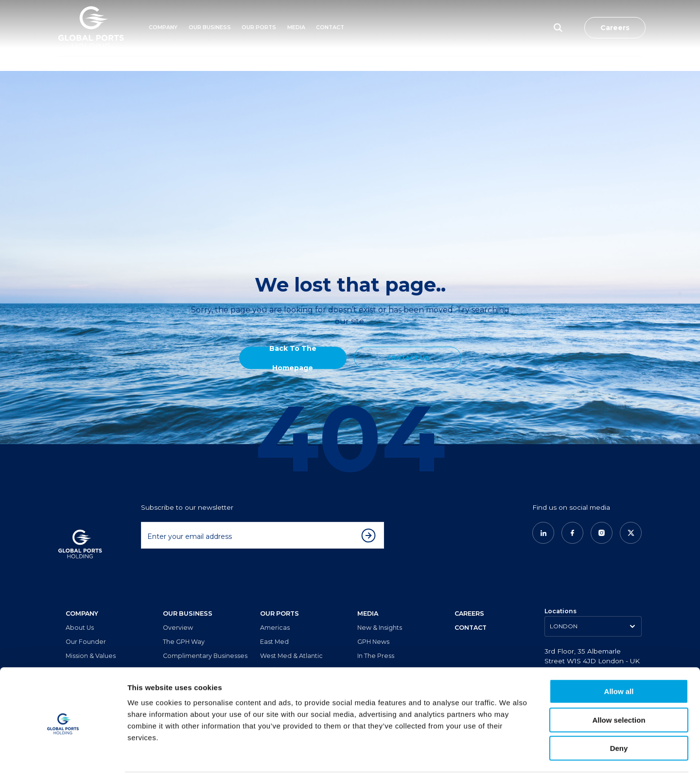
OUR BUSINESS (188, 598)
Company (163, 27)
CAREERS (469, 598)
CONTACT (471, 613)
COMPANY (82, 598)
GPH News (373, 627)
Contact (330, 27)
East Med (274, 627)
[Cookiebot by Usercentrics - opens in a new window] (63, 758)
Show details (510, 758)
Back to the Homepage (293, 358)
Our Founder (86, 627)
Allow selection (619, 687)
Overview (178, 613)
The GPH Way (184, 627)
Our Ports (259, 27)
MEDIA (296, 27)
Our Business (210, 27)
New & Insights (380, 613)
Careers (615, 28)
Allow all (619, 658)
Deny (619, 715)
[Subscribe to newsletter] (371, 520)
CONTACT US (408, 357)
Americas (275, 613)
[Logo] (91, 28)
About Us (80, 613)
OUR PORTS (280, 598)
